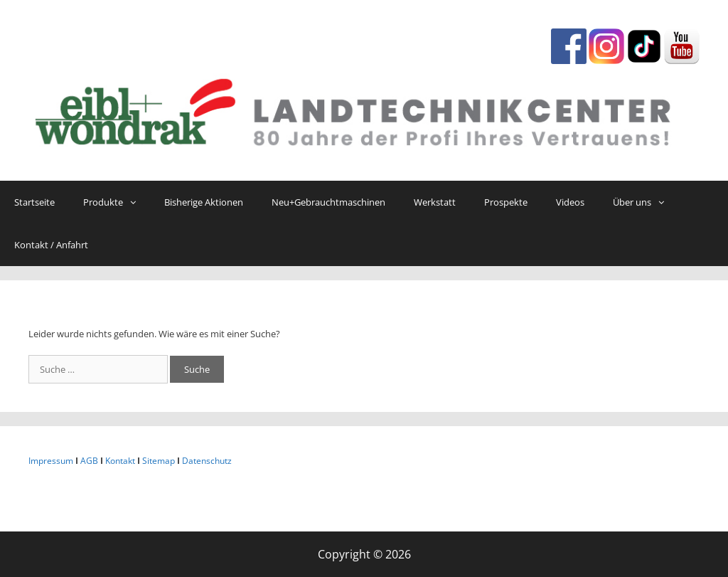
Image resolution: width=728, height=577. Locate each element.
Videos (570, 202)
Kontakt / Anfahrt (51, 245)
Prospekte (506, 202)
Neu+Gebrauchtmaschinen (328, 202)
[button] (136, 202)
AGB (89, 461)
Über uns (646, 202)
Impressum (51, 461)
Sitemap (159, 461)
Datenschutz (207, 461)
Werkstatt (435, 202)
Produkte (117, 202)
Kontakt (120, 461)
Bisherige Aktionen (204, 202)
